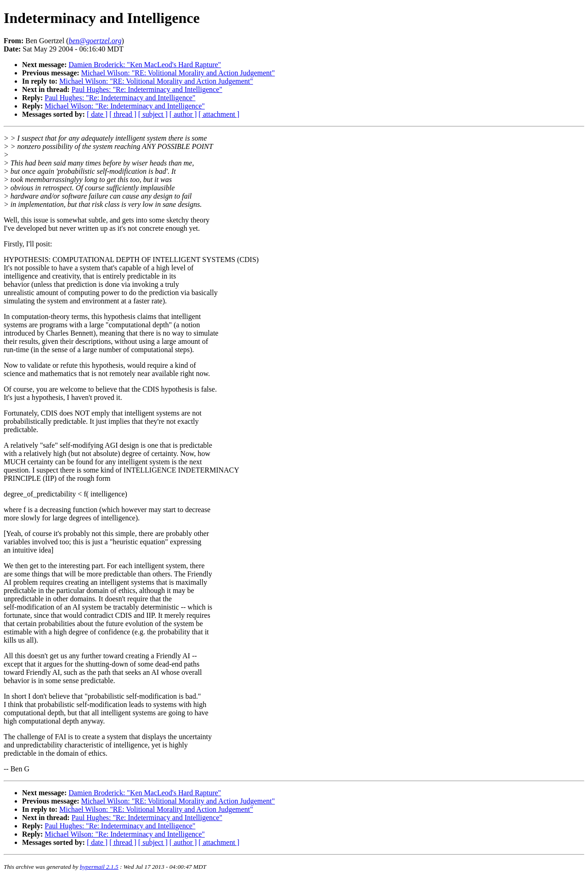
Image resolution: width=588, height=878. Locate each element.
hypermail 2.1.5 (99, 867)
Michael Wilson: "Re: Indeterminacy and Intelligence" (124, 106)
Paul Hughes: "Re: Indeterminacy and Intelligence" (147, 89)
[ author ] (183, 114)
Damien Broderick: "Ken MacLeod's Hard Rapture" (145, 65)
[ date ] (97, 114)
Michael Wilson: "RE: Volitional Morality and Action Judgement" (178, 73)
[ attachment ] (219, 114)
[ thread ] (123, 114)
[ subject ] (153, 114)
